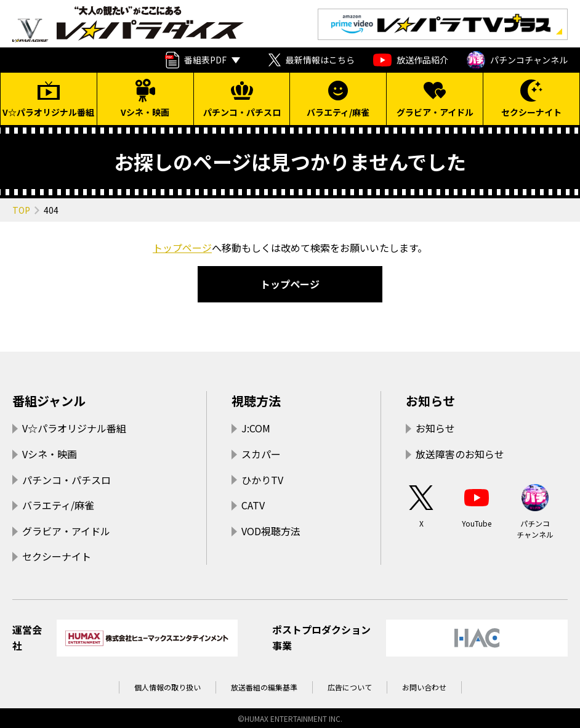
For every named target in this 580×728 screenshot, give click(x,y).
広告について (350, 687)
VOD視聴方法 (271, 531)
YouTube (477, 505)
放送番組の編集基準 (264, 687)
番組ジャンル (49, 401)
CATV (253, 505)
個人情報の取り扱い (167, 687)
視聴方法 (256, 401)
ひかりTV (262, 480)
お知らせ (430, 401)
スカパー (261, 454)
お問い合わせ (424, 687)
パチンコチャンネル (517, 60)
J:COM (256, 428)
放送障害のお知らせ (460, 454)
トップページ (182, 248)
